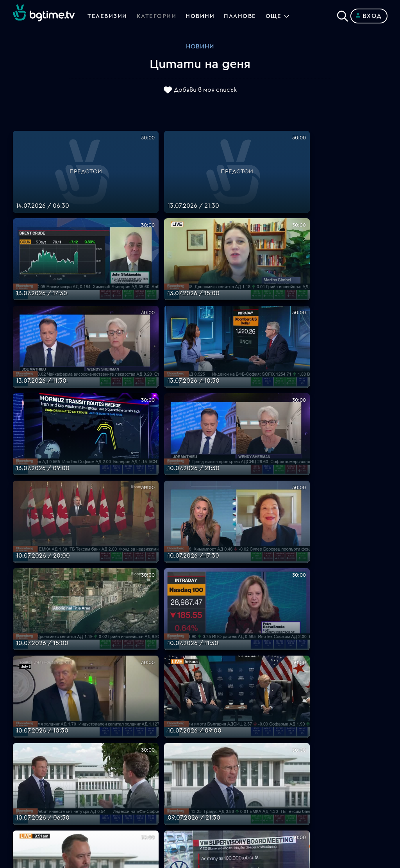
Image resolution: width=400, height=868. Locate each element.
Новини (202, 16)
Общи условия (222, 766)
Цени (207, 756)
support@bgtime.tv (135, 813)
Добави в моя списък (205, 90)
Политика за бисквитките (241, 794)
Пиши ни (213, 803)
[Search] (343, 14)
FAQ (206, 728)
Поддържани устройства (240, 747)
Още (278, 16)
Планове (213, 738)
